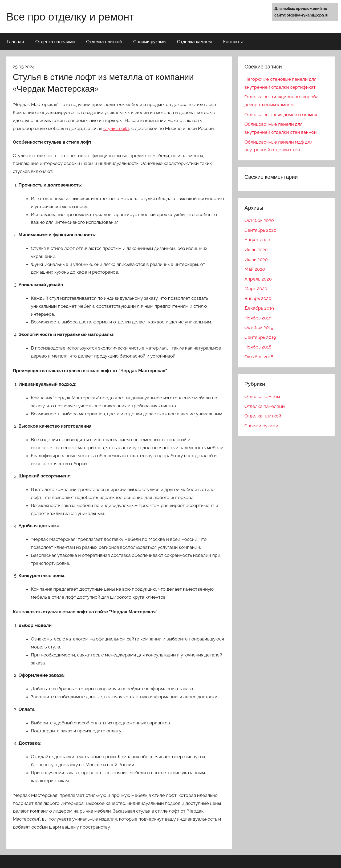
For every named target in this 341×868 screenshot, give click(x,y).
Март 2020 (256, 289)
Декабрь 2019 (259, 308)
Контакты (233, 41)
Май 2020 (255, 269)
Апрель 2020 (258, 279)
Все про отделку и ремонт (70, 17)
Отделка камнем (194, 41)
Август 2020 (257, 240)
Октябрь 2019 (259, 327)
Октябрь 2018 (259, 357)
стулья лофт (116, 128)
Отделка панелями (55, 41)
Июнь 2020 (256, 259)
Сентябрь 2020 (261, 230)
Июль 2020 (256, 250)
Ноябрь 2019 (258, 318)
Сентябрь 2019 (260, 337)
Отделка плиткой (104, 41)
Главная (15, 41)
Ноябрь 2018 (258, 347)
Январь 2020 (258, 298)
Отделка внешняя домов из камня (281, 115)
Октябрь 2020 (259, 220)
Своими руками (149, 41)
